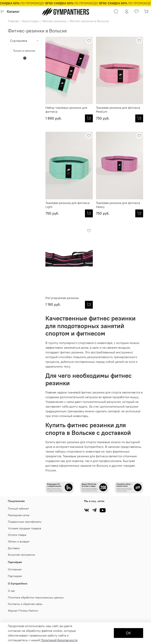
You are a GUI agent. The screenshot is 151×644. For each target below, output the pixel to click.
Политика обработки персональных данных (36, 597)
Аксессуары (31, 21)
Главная (13, 21)
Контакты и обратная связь (25, 604)
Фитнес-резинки (54, 21)
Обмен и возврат (19, 542)
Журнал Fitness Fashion (23, 611)
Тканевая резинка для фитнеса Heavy (118, 205)
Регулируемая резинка (62, 298)
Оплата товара (17, 535)
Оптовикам (15, 569)
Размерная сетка (19, 515)
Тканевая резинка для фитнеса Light (67, 205)
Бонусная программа (21, 555)
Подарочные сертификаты (25, 522)
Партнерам (15, 576)
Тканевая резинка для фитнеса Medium (118, 110)
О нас (11, 591)
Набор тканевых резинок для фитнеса (66, 110)
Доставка (14, 548)
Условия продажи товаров (24, 528)
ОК (128, 633)
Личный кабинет (18, 509)
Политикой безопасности (59, 640)
